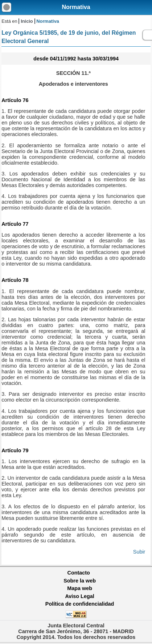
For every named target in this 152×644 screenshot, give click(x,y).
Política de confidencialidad (80, 604)
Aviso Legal (79, 596)
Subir (139, 552)
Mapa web (80, 588)
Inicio (27, 21)
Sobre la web (80, 581)
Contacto (79, 573)
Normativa (76, 7)
